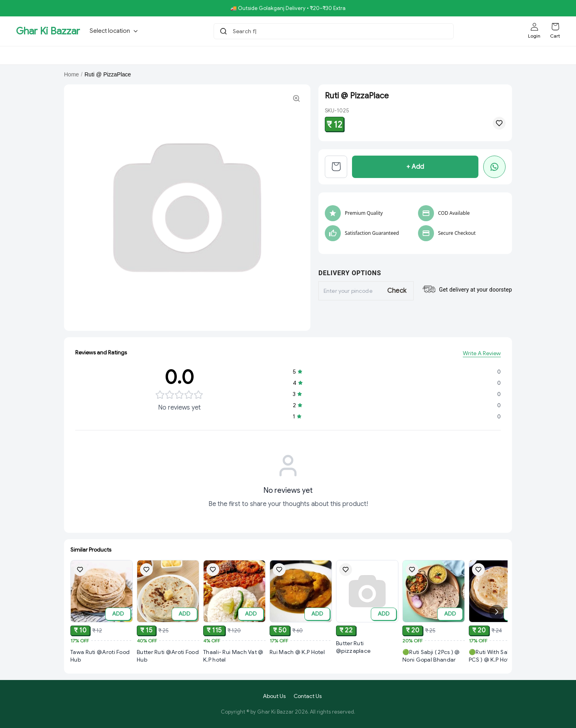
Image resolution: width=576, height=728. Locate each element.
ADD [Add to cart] (118, 614)
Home (71, 74)
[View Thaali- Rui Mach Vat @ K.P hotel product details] (234, 661)
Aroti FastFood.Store (416, 55)
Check (397, 291)
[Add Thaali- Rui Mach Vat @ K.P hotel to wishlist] (213, 574)
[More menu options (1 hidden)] (491, 55)
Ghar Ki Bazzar (48, 31)
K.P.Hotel (465, 55)
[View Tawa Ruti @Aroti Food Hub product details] (102, 657)
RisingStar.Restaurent (190, 55)
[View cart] (336, 167)
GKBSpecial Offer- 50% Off (57, 55)
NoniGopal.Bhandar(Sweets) (338, 55)
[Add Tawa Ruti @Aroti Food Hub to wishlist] (80, 570)
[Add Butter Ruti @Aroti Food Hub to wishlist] (146, 571)
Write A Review (482, 354)
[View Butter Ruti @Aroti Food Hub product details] (168, 657)
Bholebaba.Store (128, 55)
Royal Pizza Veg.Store (259, 55)
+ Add (415, 167)
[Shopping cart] (555, 27)
